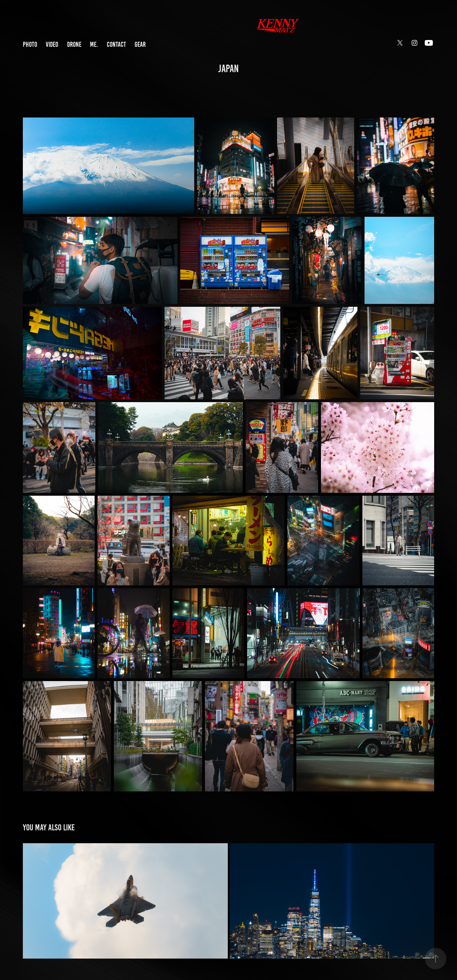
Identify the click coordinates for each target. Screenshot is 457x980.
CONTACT (116, 44)
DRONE (74, 44)
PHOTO (30, 44)
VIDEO (52, 44)
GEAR (140, 44)
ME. (94, 44)
